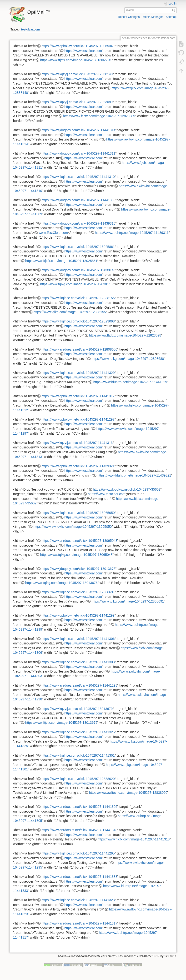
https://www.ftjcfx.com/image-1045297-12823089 (99, 116)
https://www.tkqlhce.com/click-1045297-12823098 (78, 321)
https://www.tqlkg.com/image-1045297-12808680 (128, 359)
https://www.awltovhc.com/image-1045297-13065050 (73, 527)
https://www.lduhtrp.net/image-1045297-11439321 (134, 475)
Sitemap (171, 17)
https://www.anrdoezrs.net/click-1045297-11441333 (79, 877)
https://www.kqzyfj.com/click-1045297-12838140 (77, 74)
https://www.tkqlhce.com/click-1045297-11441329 (78, 373)
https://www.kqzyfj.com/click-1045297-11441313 (77, 443)
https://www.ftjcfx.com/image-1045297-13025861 (61, 261)
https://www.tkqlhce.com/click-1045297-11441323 (78, 900)
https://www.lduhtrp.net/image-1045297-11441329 (130, 382)
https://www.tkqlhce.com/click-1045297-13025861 (78, 247)
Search (174, 10)
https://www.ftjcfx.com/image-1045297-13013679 (61, 723)
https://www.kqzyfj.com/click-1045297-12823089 (77, 102)
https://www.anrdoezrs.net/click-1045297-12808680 (79, 349)
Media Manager (153, 17)
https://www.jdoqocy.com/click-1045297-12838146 (78, 270)
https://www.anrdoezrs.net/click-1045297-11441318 (79, 830)
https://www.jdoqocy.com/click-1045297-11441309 (78, 200)
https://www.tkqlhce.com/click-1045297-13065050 (78, 513)
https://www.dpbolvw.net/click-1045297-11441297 (78, 419)
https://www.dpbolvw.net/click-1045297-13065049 (78, 46)
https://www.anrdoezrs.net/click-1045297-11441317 (79, 923)
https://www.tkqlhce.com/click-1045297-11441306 (78, 639)
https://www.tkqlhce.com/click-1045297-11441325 (78, 732)
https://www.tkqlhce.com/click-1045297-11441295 (78, 853)
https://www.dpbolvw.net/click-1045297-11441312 (78, 396)
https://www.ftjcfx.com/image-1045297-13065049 (76, 60)
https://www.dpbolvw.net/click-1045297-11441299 (78, 615)
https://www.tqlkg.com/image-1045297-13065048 (76, 555)
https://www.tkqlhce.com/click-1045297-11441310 (78, 177)
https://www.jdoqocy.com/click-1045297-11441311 (78, 153)
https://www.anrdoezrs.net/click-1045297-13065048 (79, 541)
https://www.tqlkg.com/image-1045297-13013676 (61, 583)
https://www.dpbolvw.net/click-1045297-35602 (127, 489)
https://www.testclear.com (83, 51)
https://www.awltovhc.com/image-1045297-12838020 (128, 793)
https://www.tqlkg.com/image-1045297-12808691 (128, 601)
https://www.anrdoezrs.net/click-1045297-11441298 (79, 685)
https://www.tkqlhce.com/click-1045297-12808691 (78, 592)
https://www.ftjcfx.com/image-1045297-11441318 (134, 839)
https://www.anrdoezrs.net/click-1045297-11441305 (79, 807)
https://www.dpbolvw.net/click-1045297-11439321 (78, 466)
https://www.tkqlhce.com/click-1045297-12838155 (78, 298)
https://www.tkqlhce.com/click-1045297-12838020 (78, 779)
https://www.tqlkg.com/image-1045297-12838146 (76, 284)
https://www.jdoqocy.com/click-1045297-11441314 (78, 130)
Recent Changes (129, 17)
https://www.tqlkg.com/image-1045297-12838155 (70, 312)
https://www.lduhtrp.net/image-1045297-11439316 (132, 233)
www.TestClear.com (53, 233)
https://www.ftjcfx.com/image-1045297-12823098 (125, 335)
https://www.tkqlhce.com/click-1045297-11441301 (78, 755)
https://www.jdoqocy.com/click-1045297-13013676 (78, 569)
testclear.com (30, 30)
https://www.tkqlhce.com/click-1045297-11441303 (78, 662)
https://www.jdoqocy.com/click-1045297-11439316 (78, 223)
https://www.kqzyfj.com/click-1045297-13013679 (77, 709)
